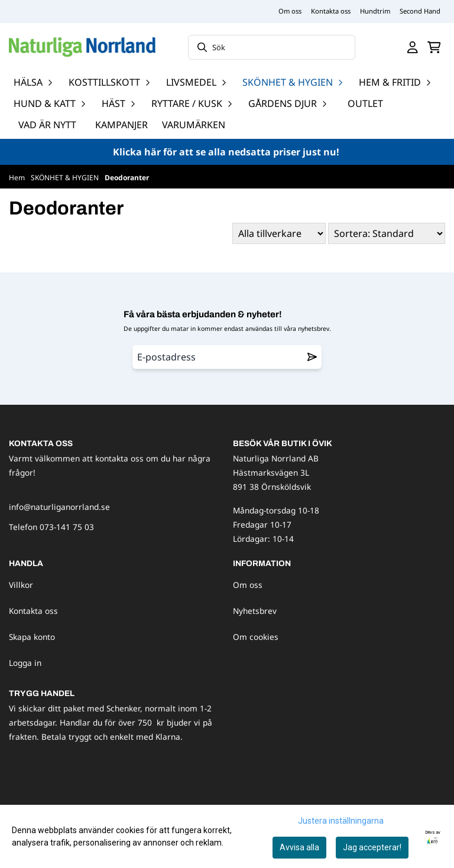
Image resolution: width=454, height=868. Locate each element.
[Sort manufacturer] (279, 233)
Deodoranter (127, 178)
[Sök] (272, 47)
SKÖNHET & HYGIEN (66, 178)
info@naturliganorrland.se (59, 507)
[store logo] (82, 47)
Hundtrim (375, 11)
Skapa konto (32, 637)
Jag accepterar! (372, 847)
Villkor (21, 585)
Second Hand (420, 11)
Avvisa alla (299, 847)
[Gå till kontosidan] (413, 47)
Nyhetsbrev (255, 611)
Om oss (290, 11)
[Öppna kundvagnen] (434, 47)
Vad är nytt (47, 125)
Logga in (25, 663)
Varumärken (194, 125)
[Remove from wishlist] (312, 357)
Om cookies (256, 637)
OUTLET (365, 103)
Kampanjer (121, 125)
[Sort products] (387, 233)
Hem (18, 178)
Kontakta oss (331, 11)
